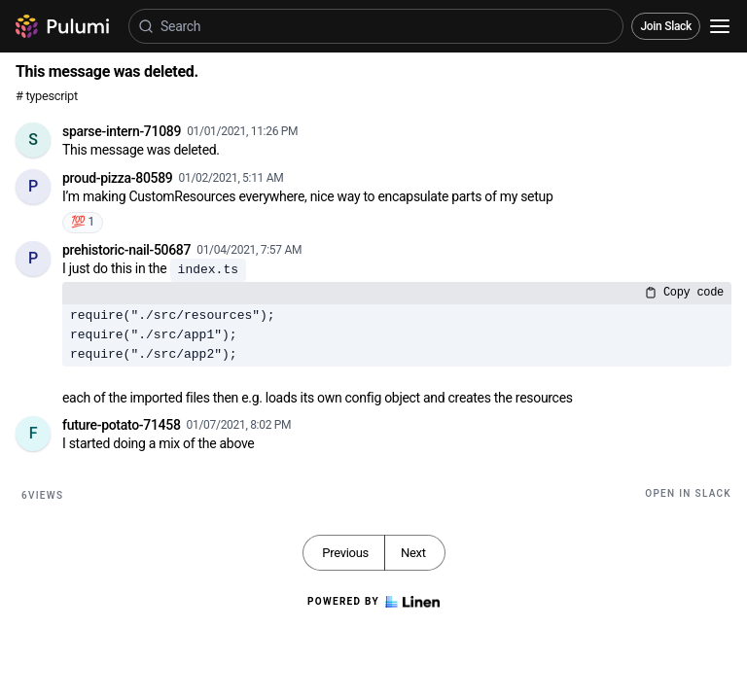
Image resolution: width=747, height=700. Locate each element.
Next (413, 553)
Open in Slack (688, 493)
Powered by (373, 602)
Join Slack (666, 26)
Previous (345, 553)
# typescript (47, 96)
